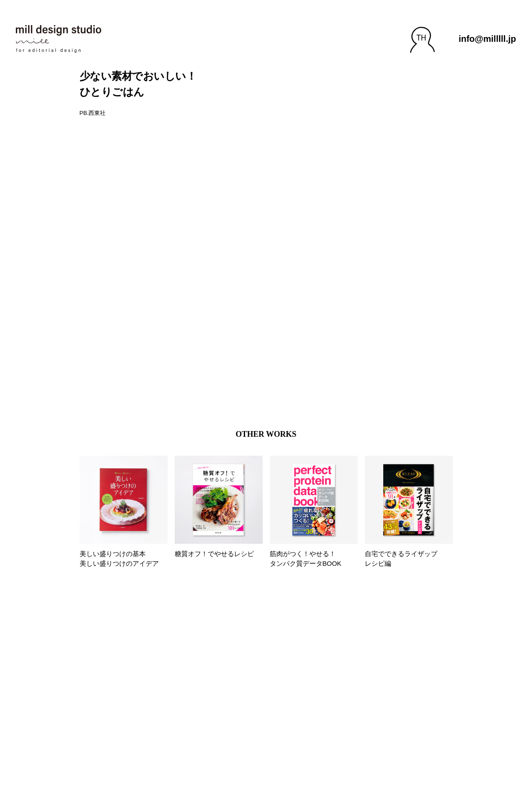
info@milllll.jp (487, 39)
